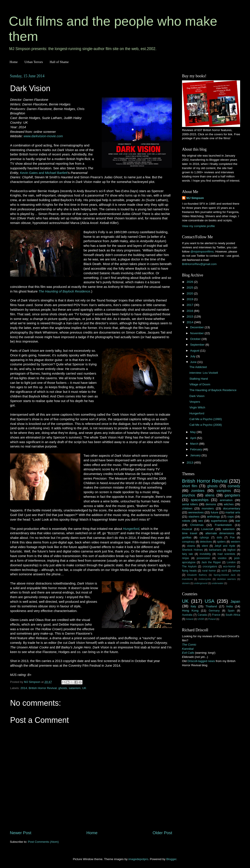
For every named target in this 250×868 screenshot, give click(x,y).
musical (187, 529)
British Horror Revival (43, 688)
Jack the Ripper (211, 562)
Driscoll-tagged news (201, 661)
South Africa (233, 615)
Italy (193, 606)
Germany (214, 611)
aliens (210, 495)
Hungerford (131, 529)
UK (84, 688)
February (196, 449)
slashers (194, 517)
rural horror (209, 571)
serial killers (190, 504)
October (196, 339)
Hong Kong (190, 611)
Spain (231, 611)
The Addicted (198, 367)
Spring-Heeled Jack (225, 575)
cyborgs (204, 538)
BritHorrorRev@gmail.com (199, 264)
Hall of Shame (59, 62)
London (231, 562)
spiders (221, 542)
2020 (190, 293)
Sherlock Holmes (192, 550)
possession (203, 558)
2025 (190, 288)
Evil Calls (188, 653)
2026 (190, 282)
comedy (234, 486)
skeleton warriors (226, 579)
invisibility (205, 554)
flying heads (189, 571)
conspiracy (188, 542)
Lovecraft (207, 529)
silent (205, 546)
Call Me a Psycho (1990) (206, 419)
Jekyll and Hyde (225, 546)
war (238, 521)
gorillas (187, 537)
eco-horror (229, 567)
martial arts (233, 512)
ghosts (63, 688)
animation (226, 500)
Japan (235, 601)
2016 (190, 311)
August (195, 351)
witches (229, 504)
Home (14, 62)
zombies (198, 491)
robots (186, 521)
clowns (191, 546)
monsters (208, 508)
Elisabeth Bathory (197, 575)
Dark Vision (197, 396)
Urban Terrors (34, 62)
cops (231, 517)
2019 (190, 299)
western (236, 542)
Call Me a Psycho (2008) (206, 425)
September (198, 345)
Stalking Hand (199, 379)
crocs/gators (210, 567)
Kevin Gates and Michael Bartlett (44, 173)
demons (211, 504)
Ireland (190, 619)
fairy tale (187, 554)
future (215, 512)
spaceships (200, 500)
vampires (224, 491)
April (194, 438)
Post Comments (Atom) (43, 842)
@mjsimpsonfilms (202, 252)
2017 (190, 305)
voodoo (222, 558)
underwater (218, 583)
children (187, 508)
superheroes (219, 521)
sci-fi (224, 571)
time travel (190, 533)
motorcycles (205, 579)
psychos (188, 495)
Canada (202, 615)
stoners (186, 583)
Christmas (197, 525)
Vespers (195, 402)
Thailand (211, 606)
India (229, 606)
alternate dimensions (220, 533)
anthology (213, 517)
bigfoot (231, 550)
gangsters (232, 495)
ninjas (186, 558)
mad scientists (226, 554)
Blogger (171, 859)
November (197, 333)
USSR (201, 619)
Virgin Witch (197, 407)
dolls (219, 538)
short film (190, 486)
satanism (75, 688)
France (216, 615)
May (193, 432)
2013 (190, 463)
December (197, 327)
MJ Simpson (195, 198)
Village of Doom (200, 384)
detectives (206, 542)
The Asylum (189, 567)
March (195, 444)
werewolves (196, 512)
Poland (212, 619)
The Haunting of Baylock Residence (64, 291)
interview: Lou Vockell (204, 373)
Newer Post (21, 833)
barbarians (215, 550)
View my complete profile (198, 226)
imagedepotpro (138, 859)
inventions (187, 579)
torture (236, 571)
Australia (187, 615)
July (193, 356)
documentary (232, 508)
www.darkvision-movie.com (43, 136)
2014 (24, 688)
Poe (232, 538)
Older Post (162, 833)
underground (201, 583)
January (196, 455)
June (194, 362)
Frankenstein (223, 525)
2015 (190, 317)
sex (201, 521)
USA (209, 601)
